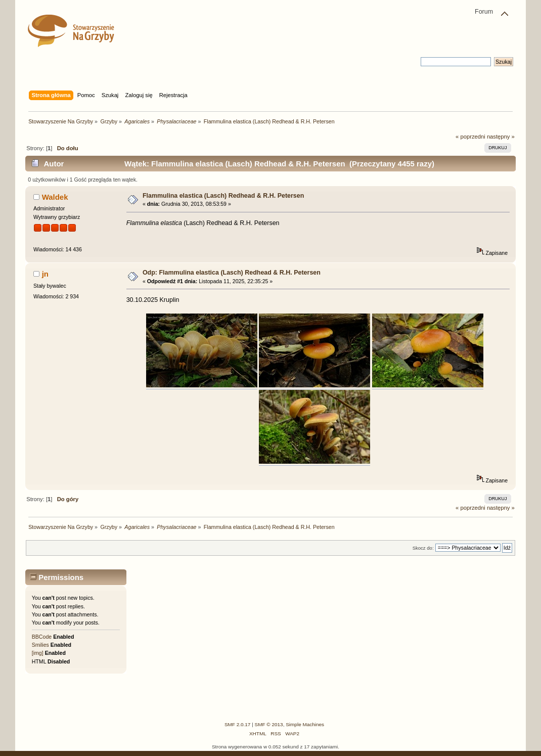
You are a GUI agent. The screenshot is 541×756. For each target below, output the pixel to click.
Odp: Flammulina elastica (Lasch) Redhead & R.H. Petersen (232, 273)
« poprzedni (470, 137)
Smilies (40, 645)
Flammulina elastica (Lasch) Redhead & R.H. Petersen (223, 196)
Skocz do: (423, 548)
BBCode (42, 637)
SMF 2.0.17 (238, 724)
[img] (38, 653)
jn (45, 274)
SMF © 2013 (269, 724)
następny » (501, 137)
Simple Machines (305, 724)
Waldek (55, 197)
